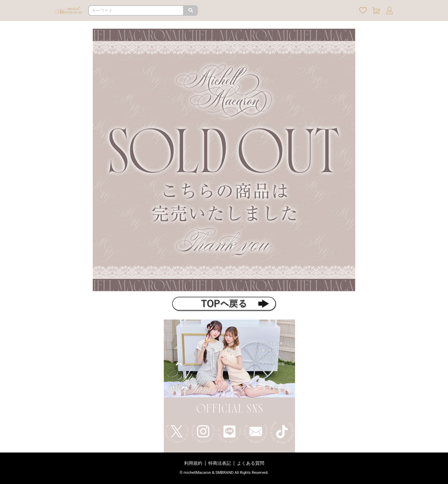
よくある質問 (251, 463)
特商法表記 (220, 463)
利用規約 (193, 463)
